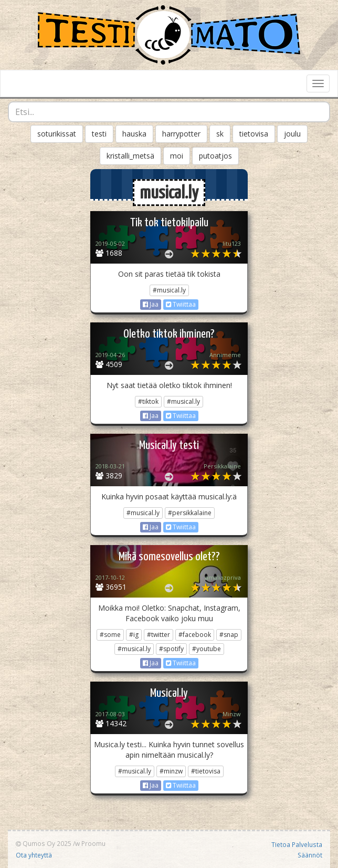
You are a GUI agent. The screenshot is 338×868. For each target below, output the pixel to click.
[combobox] (169, 112)
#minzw (171, 771)
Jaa (151, 304)
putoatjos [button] (215, 156)
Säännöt (310, 855)
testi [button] (99, 134)
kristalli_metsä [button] (130, 156)
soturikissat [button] (57, 134)
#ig (134, 635)
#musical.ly (169, 290)
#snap (229, 635)
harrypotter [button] (181, 134)
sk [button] (220, 134)
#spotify (171, 649)
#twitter (159, 635)
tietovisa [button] (254, 134)
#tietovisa (206, 771)
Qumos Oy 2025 (44, 843)
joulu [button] (292, 134)
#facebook (195, 635)
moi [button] (177, 156)
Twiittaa (181, 304)
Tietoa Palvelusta (297, 844)
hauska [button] (134, 134)
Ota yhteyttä (34, 855)
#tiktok (148, 401)
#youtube (207, 649)
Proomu (93, 843)
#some (110, 635)
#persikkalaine (190, 513)
